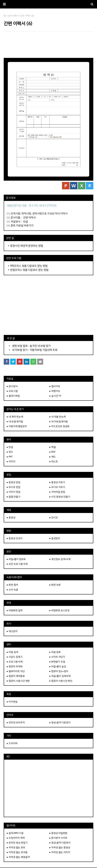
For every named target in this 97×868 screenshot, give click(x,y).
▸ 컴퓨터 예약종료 (16, 676)
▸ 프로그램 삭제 (15, 662)
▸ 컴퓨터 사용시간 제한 (18, 681)
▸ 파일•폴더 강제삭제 (60, 676)
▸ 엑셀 (53, 447)
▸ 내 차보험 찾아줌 (59, 421)
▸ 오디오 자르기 (57, 487)
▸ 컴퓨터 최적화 (15, 666)
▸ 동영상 (11, 518)
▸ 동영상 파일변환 (58, 833)
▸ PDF (52, 452)
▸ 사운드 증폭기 (15, 657)
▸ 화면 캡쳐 (12, 585)
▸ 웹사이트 (55, 386)
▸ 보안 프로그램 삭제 (17, 564)
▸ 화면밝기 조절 (57, 662)
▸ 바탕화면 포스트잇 (60, 610)
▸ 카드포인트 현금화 (60, 426)
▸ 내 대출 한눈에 (58, 417)
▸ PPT (10, 457)
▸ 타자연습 (12, 702)
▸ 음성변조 (55, 538)
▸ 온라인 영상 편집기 (17, 843)
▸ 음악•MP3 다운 (15, 833)
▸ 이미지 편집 (14, 492)
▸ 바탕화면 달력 (15, 610)
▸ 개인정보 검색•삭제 (60, 559)
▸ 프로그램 (12, 391)
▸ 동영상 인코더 (15, 538)
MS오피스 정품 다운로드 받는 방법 (29, 266)
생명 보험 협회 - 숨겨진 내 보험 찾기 (31, 346)
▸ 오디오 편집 (14, 487)
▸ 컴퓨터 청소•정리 (59, 671)
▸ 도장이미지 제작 (16, 838)
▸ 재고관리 (12, 631)
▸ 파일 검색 (12, 652)
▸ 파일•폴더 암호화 (16, 559)
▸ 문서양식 (12, 386)
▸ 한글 (10, 447)
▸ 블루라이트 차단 (16, 671)
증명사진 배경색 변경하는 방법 (27, 246)
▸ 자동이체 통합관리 (17, 426)
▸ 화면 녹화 (55, 585)
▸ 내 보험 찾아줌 (15, 421)
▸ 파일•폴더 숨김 (58, 666)
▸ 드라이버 (12, 743)
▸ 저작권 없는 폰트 (16, 847)
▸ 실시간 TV (55, 396)
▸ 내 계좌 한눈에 (15, 417)
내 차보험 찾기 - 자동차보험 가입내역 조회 (35, 350)
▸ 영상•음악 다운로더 (60, 722)
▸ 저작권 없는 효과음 (17, 852)
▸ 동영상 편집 (14, 482)
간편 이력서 (29, 218)
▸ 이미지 (11, 461)
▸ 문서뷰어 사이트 (58, 838)
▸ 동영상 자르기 (57, 482)
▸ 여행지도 (55, 391)
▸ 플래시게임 (13, 396)
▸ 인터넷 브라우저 (16, 722)
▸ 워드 (10, 452)
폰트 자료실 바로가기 (22, 225)
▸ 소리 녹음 (12, 590)
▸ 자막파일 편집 (57, 492)
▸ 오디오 (54, 518)
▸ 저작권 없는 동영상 (60, 847)
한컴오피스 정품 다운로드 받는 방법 (29, 270)
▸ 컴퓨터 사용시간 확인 (61, 681)
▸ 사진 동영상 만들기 (60, 497)
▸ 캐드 (53, 457)
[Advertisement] (48, 45)
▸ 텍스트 (54, 461)
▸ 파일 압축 (55, 652)
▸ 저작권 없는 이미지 (60, 852)
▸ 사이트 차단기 (57, 657)
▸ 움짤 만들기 (14, 497)
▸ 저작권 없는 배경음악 (18, 857)
